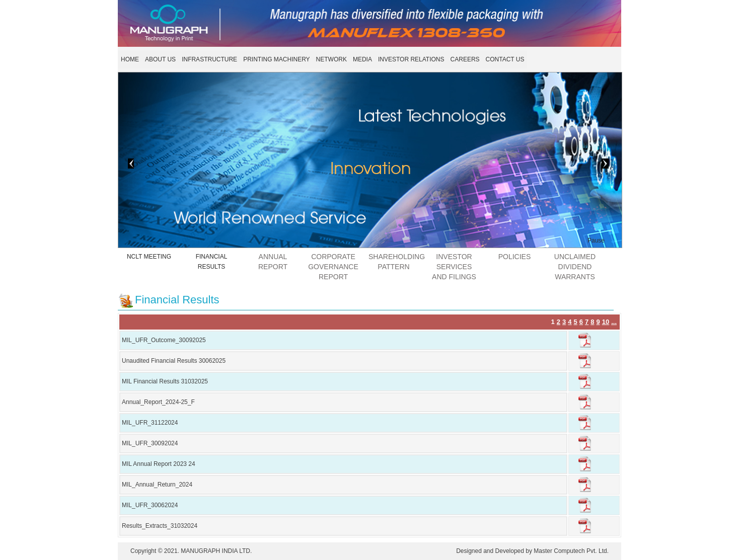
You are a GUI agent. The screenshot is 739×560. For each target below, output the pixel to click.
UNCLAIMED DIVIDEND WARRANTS (575, 267)
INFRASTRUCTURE (209, 59)
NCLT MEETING (149, 257)
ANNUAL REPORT (273, 262)
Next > (593, 163)
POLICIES (515, 257)
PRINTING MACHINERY (276, 59)
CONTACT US (505, 59)
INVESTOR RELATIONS (411, 59)
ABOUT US (160, 59)
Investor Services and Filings (454, 267)
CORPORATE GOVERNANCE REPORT (333, 267)
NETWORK (331, 59)
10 (606, 322)
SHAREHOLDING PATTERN (396, 262)
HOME (130, 59)
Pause (596, 241)
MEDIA (362, 59)
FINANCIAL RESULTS (212, 262)
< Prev (117, 163)
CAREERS (465, 59)
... (614, 322)
